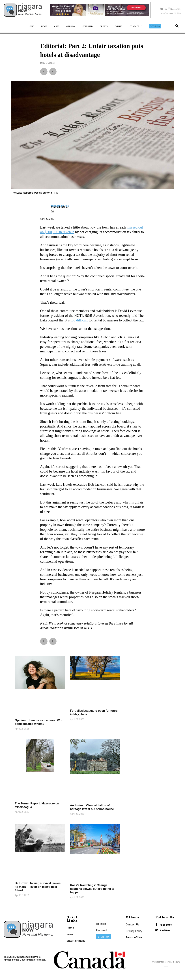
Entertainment (76, 941)
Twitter (165, 930)
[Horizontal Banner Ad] (100, 10)
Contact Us (132, 924)
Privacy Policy (134, 931)
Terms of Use (134, 937)
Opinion (101, 924)
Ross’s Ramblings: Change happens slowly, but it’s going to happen (92, 889)
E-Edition (104, 937)
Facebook (166, 925)
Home (70, 928)
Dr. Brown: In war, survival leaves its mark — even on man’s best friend (38, 887)
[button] (177, 26)
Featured (102, 930)
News (70, 934)
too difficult (79, 320)
